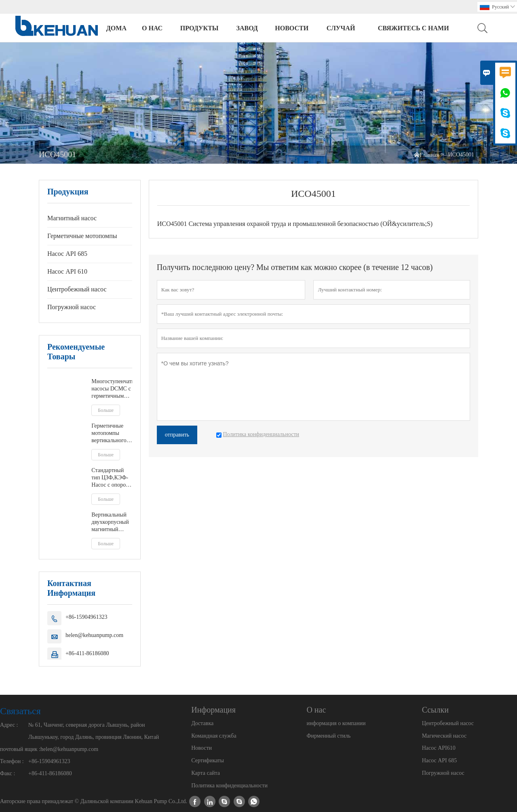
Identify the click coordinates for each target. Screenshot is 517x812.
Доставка (202, 723)
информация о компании (336, 723)
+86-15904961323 (87, 617)
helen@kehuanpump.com (94, 635)
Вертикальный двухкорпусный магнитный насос (110, 522)
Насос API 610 (67, 271)
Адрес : (9, 725)
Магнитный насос (72, 218)
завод (247, 28)
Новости (202, 748)
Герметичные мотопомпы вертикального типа (109, 433)
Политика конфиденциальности (229, 786)
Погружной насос (72, 307)
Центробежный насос (77, 289)
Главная (429, 155)
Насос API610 (439, 748)
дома (116, 28)
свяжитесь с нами (414, 28)
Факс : (7, 773)
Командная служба (214, 736)
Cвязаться (20, 711)
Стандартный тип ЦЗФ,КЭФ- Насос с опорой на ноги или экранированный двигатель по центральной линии (112, 478)
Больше (106, 410)
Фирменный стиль (328, 736)
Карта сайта (206, 773)
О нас (152, 28)
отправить (177, 435)
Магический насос (444, 736)
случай (341, 28)
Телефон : (12, 761)
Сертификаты (208, 760)
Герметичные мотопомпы (82, 236)
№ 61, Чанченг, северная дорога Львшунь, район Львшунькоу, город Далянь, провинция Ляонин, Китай (94, 731)
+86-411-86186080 (87, 653)
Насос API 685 (67, 254)
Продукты (199, 28)
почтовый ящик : (20, 749)
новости (292, 28)
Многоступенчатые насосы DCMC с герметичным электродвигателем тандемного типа (112, 389)
